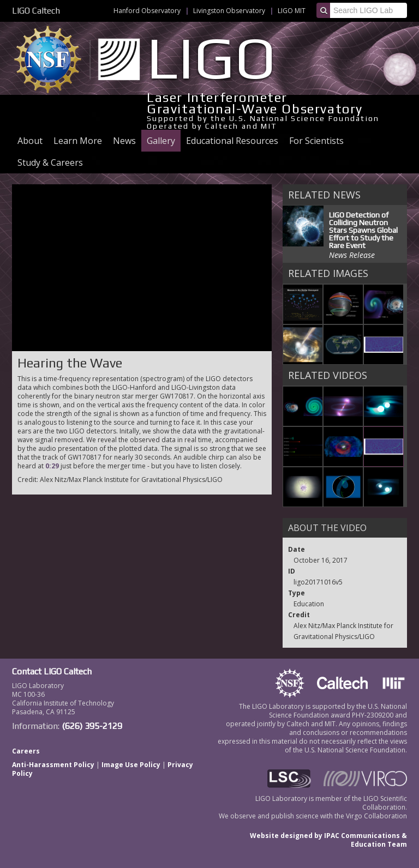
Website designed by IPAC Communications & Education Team (328, 840)
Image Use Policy (131, 765)
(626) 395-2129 (92, 726)
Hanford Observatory (147, 11)
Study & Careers (50, 162)
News (124, 141)
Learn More (78, 141)
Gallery (161, 141)
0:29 (52, 466)
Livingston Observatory (229, 11)
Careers (26, 751)
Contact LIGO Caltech (52, 671)
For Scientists (316, 141)
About (30, 141)
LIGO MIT (292, 11)
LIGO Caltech (36, 11)
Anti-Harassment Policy (53, 765)
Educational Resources (232, 141)
